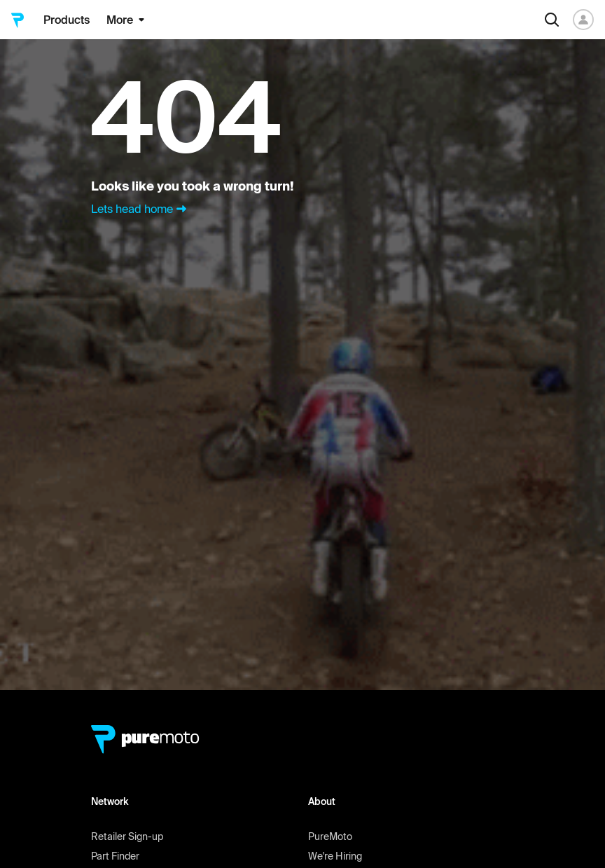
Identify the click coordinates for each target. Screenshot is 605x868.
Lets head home (140, 209)
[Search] (552, 20)
